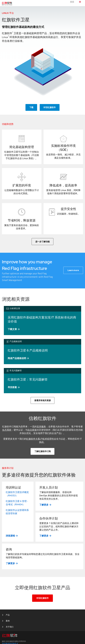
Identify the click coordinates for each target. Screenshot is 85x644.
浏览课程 (10, 536)
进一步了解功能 (42, 242)
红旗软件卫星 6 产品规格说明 (28, 350)
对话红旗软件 (50, 107)
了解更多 (44, 505)
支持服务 (41, 427)
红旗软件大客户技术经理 (39, 439)
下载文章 (12, 329)
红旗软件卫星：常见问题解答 (28, 379)
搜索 (72, 2)
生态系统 (7, 430)
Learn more (73, 270)
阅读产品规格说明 (17, 358)
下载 (31, 107)
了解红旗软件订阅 (42, 451)
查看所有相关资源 (42, 400)
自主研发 (32, 430)
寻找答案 (12, 387)
